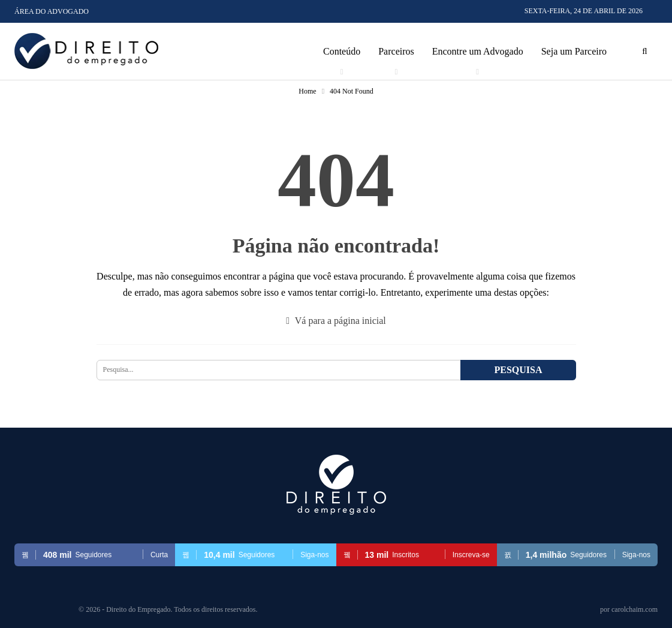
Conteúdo (342, 51)
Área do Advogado (52, 11)
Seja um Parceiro (574, 51)
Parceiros (396, 51)
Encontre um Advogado (478, 51)
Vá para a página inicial (336, 321)
